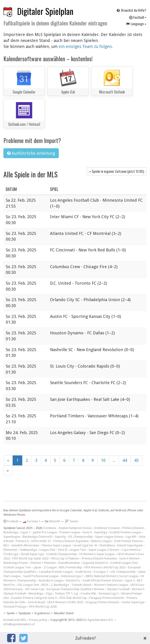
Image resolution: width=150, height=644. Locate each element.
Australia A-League (51, 580)
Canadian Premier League (56, 572)
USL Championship (123, 572)
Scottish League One (124, 563)
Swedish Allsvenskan (25, 545)
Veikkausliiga (28, 550)
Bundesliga (11, 532)
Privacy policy (38, 620)
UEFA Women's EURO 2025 (65, 602)
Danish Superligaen (130, 545)
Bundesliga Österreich (37, 537)
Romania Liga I (109, 593)
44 (125, 460)
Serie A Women (129, 558)
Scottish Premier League (125, 532)
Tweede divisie (81, 585)
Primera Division (133, 528)
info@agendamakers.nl (19, 624)
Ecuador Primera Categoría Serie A (34, 598)
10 (103, 460)
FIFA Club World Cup (73, 598)
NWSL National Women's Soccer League (112, 576)
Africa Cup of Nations (65, 558)
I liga (49, 593)
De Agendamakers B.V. (98, 620)
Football (138, 17)
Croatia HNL (88, 593)
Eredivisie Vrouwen (107, 528)
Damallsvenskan (69, 563)
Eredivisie (50, 528)
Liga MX (131, 537)
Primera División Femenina (99, 558)
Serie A (87, 532)
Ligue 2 (130, 580)
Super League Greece (109, 537)
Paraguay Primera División (107, 598)
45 (136, 460)
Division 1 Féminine (43, 563)
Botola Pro (73, 580)
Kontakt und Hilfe (15, 620)
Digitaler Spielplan (45, 11)
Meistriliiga (36, 593)
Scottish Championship (62, 554)
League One (47, 550)
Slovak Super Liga (32, 554)
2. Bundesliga (60, 585)
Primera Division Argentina (71, 541)
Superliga (101, 532)
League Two (78, 550)
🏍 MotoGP (52, 521)
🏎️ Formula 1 (31, 521)
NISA (45, 585)
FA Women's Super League (97, 554)
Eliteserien (10, 550)
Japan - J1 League (45, 567)
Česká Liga (11, 554)
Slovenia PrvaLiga (15, 607)
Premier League (70, 532)
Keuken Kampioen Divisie (75, 528)
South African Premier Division (103, 580)
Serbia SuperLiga (133, 602)
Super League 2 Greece (104, 550)
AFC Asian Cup (35, 589)
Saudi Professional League (41, 576)
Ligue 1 (26, 532)
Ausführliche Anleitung (31, 153)
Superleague (12, 537)
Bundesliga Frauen (16, 563)
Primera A (22, 541)
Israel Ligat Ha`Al (85, 545)
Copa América (131, 550)
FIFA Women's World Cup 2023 (105, 567)
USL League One (28, 585)
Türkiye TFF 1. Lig (66, 593)
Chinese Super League (56, 545)
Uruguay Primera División (102, 602)
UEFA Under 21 (41, 541)
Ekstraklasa (107, 545)
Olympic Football (118, 589)
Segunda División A (95, 563)
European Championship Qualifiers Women (76, 589)
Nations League (101, 541)
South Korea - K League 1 (92, 572)
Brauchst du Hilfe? (131, 10)
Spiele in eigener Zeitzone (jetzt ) (117, 171)
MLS (6, 545)
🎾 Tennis (71, 521)
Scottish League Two (17, 567)
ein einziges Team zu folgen (85, 46)
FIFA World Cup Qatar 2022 (30, 558)
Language (136, 24)
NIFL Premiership (71, 567)
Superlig (60, 537)
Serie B (62, 550)
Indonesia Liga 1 (72, 576)
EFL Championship (81, 537)
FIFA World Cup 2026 (43, 607)
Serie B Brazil (36, 602)
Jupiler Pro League (45, 532)
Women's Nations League (111, 585)
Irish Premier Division (128, 541)
